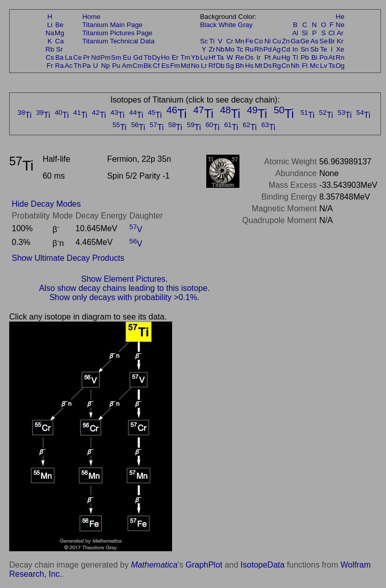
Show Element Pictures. (125, 279)
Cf (156, 66)
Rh (259, 49)
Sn (305, 49)
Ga (295, 41)
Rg (276, 66)
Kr (340, 41)
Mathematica (154, 565)
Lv (324, 66)
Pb (305, 57)
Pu (116, 66)
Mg (59, 33)
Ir (258, 57)
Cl (332, 33)
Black (209, 25)
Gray (245, 25)
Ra (59, 66)
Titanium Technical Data (118, 41)
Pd (268, 49)
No (195, 66)
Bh (239, 66)
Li (50, 25)
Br (332, 41)
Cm (138, 66)
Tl (295, 57)
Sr (59, 49)
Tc (240, 49)
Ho (165, 57)
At (332, 57)
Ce (77, 57)
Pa (86, 66)
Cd (286, 49)
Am (127, 66)
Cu (276, 41)
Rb (50, 49)
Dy (156, 57)
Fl (305, 66)
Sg (230, 66)
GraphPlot (204, 565)
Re (240, 57)
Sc (204, 41)
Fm (175, 66)
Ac (69, 66)
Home (91, 17)
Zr (212, 49)
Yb (195, 57)
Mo (230, 49)
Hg (286, 57)
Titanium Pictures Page (117, 33)
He (340, 17)
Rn (340, 57)
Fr (50, 66)
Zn (286, 41)
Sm (116, 57)
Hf (212, 57)
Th (78, 66)
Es (165, 66)
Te (324, 49)
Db (220, 66)
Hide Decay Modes (46, 204)
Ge (305, 41)
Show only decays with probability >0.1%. (125, 297)
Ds (268, 66)
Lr (204, 66)
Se (324, 41)
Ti (212, 41)
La (69, 57)
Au (276, 57)
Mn (240, 41)
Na (50, 33)
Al (295, 33)
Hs (249, 66)
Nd (96, 57)
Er (175, 57)
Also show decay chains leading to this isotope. (124, 288)
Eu (127, 57)
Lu (204, 57)
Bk (148, 66)
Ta (220, 57)
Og (340, 66)
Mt (259, 66)
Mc (315, 66)
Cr (230, 41)
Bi (315, 57)
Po (324, 57)
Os (249, 57)
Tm (185, 57)
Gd (138, 57)
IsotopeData (262, 565)
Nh (295, 66)
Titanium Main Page (112, 25)
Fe (249, 41)
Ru (249, 49)
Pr (87, 57)
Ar (340, 33)
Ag (276, 49)
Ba (59, 57)
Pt (268, 57)
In (295, 49)
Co (259, 41)
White (227, 25)
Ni (268, 41)
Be (59, 25)
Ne (340, 25)
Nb (220, 49)
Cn (286, 66)
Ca (59, 41)
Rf (212, 66)
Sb (315, 49)
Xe (340, 49)
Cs (50, 57)
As (315, 41)
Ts (332, 66)
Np (105, 66)
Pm (106, 57)
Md (186, 66)
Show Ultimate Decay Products (68, 258)
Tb (148, 57)
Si (305, 33)
